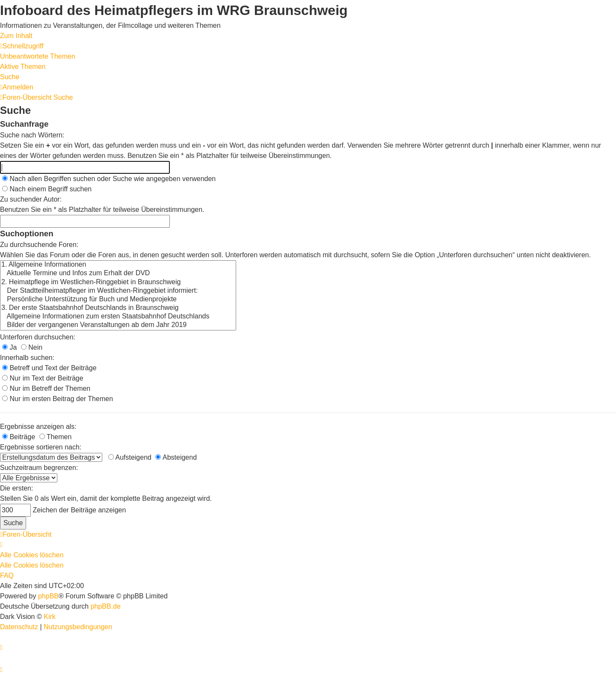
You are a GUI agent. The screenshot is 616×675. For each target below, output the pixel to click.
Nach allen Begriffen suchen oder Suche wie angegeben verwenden (109, 179)
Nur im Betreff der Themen (46, 388)
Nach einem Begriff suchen (47, 189)
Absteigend (176, 457)
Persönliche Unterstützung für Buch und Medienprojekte (118, 300)
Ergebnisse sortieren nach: (41, 447)
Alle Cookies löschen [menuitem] (32, 555)
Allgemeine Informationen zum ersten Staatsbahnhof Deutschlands (118, 317)
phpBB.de (106, 606)
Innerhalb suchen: (27, 358)
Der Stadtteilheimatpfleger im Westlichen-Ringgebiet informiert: (118, 291)
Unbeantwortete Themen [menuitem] (38, 56)
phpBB (48, 596)
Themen (56, 437)
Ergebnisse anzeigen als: (38, 427)
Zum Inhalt (16, 36)
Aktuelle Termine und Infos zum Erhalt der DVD (118, 274)
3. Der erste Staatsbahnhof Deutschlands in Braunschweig (118, 308)
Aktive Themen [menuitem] (23, 67)
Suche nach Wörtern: (32, 135)
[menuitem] (17, 87)
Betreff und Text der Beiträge (49, 368)
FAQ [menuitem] (7, 575)
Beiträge (19, 437)
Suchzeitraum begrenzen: (39, 468)
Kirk (50, 617)
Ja (9, 347)
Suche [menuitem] (10, 77)
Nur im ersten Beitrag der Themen (58, 399)
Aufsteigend (130, 457)
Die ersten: (16, 488)
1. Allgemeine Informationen (118, 265)
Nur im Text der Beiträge (43, 378)
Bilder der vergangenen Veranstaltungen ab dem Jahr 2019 (118, 325)
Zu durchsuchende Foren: (39, 245)
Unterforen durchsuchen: (38, 337)
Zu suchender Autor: (31, 199)
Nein (32, 347)
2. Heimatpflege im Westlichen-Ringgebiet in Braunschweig (118, 282)
